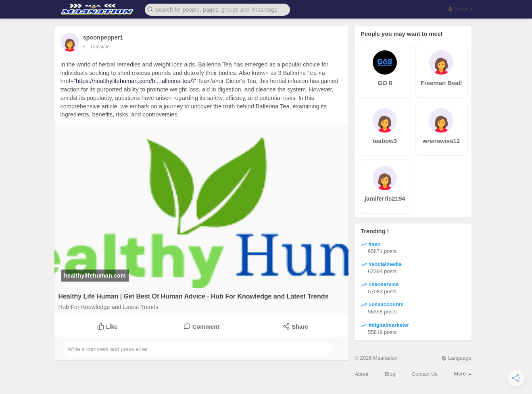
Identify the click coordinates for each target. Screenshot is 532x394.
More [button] (463, 374)
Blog (390, 374)
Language (456, 358)
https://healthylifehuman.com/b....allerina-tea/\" (136, 81)
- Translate (99, 47)
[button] (217, 9)
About (361, 374)
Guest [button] (461, 9)
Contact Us (425, 374)
